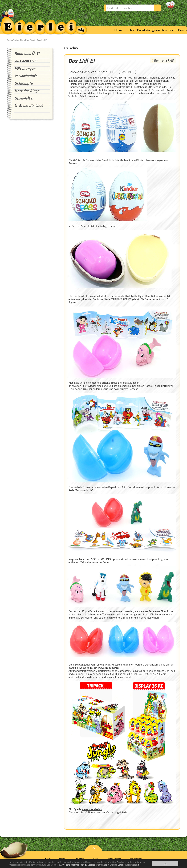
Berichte (172, 30)
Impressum (136, 859)
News (118, 30)
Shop (132, 30)
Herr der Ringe (27, 91)
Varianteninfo (26, 76)
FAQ (95, 859)
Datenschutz (114, 859)
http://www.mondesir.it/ (105, 668)
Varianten (159, 30)
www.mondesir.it (92, 809)
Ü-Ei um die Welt (29, 106)
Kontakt (80, 859)
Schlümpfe (24, 83)
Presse (63, 859)
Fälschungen (25, 68)
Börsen (183, 30)
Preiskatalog (145, 30)
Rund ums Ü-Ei (27, 53)
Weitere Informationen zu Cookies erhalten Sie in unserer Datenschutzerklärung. (101, 865)
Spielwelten (25, 98)
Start (108, 30)
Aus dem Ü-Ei (26, 61)
